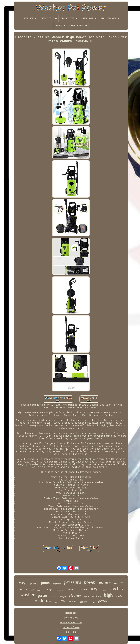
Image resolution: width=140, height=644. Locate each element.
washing (97, 596)
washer (27, 595)
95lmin (105, 583)
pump (45, 583)
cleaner (75, 595)
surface (83, 589)
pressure (73, 582)
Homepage (71, 613)
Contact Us (71, 618)
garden (71, 589)
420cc (104, 590)
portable (73, 602)
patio (42, 595)
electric (116, 588)
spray (87, 596)
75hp (63, 601)
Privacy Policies (71, 623)
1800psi (84, 602)
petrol (103, 601)
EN (68, 632)
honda (119, 596)
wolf (56, 602)
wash (39, 601)
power (90, 582)
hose (49, 601)
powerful (40, 590)
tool (32, 590)
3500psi (49, 590)
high (108, 595)
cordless (53, 596)
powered (34, 584)
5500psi (23, 583)
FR (75, 632)
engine (23, 589)
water (118, 583)
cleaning (93, 602)
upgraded (57, 584)
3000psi (63, 596)
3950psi (95, 589)
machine (59, 590)
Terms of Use (71, 628)
